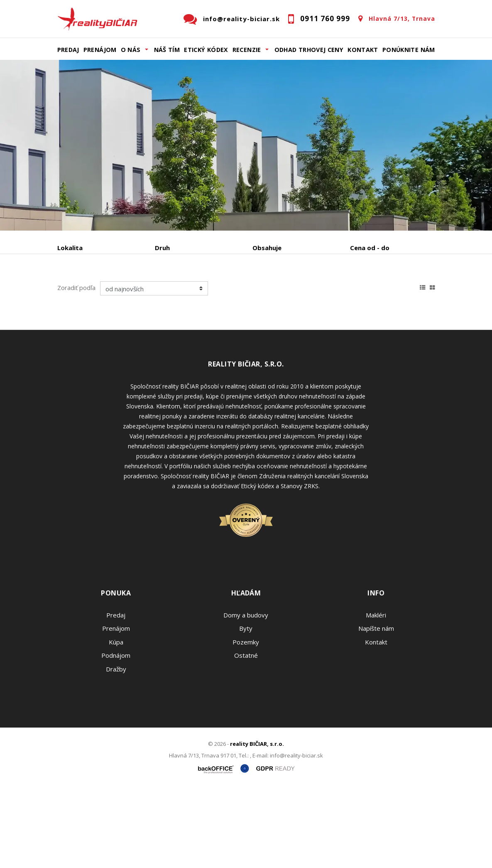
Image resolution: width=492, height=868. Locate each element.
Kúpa (182, 291)
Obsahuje (267, 248)
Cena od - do (370, 248)
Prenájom (100, 50)
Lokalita (70, 248)
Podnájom (88, 311)
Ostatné (246, 735)
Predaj (68, 50)
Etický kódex (206, 50)
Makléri (376, 695)
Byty (246, 708)
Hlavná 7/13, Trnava (402, 18)
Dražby (116, 749)
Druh (162, 248)
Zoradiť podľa (76, 367)
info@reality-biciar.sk (241, 19)
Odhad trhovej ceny (309, 50)
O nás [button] (131, 50)
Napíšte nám (376, 708)
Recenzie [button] (247, 50)
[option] (246, 145)
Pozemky (246, 722)
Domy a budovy (246, 695)
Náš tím (167, 50)
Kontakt (363, 50)
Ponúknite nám (409, 50)
